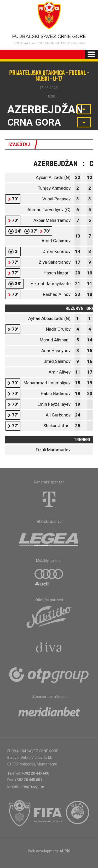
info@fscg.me (32, 786)
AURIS (65, 851)
